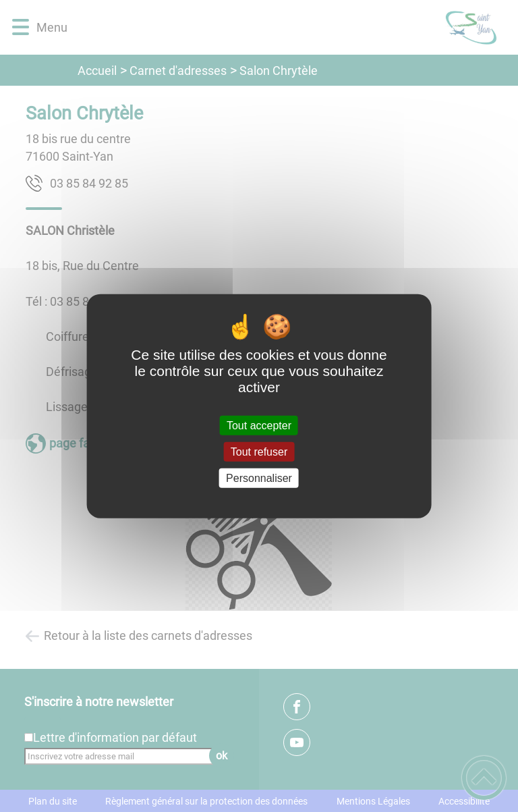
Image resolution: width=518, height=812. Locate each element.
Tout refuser (259, 451)
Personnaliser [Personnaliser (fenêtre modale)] (259, 478)
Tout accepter (259, 425)
